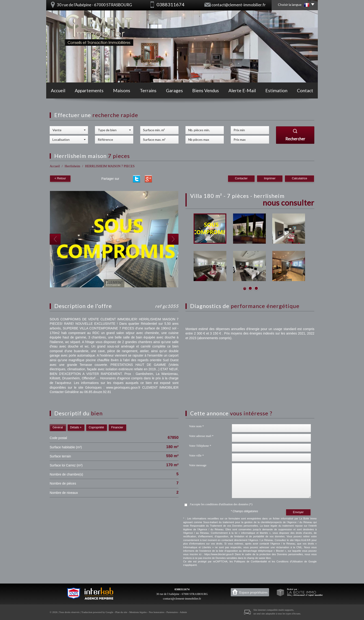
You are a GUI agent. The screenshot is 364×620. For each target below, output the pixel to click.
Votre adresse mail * (201, 436)
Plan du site (121, 612)
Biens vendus (206, 90)
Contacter (241, 178)
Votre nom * (196, 426)
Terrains (148, 90)
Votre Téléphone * (200, 446)
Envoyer (298, 512)
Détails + (76, 427)
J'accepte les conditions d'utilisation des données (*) (221, 504)
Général (58, 427)
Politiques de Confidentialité (251, 561)
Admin (184, 612)
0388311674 (182, 589)
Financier (117, 427)
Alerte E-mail (242, 90)
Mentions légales (138, 612)
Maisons (122, 90)
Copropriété (96, 427)
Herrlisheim (72, 166)
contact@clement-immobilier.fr (239, 5)
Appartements (89, 90)
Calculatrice (299, 178)
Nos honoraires (157, 612)
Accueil (58, 90)
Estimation (276, 90)
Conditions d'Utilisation (290, 561)
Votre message (198, 465)
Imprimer (270, 178)
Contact (305, 90)
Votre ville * (196, 455)
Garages (174, 90)
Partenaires (172, 612)
